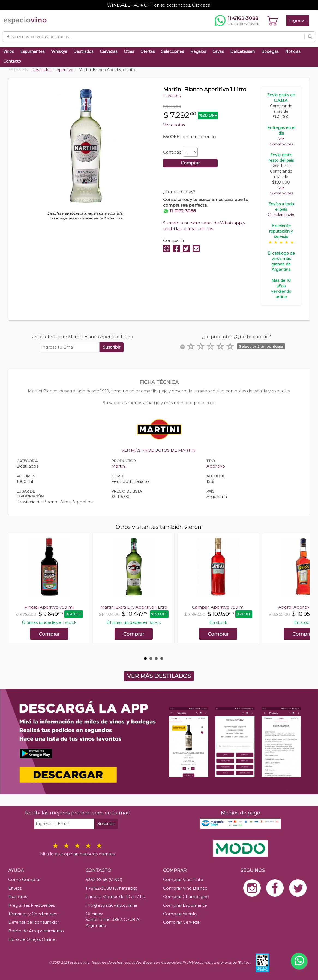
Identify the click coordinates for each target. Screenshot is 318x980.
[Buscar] (310, 37)
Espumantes (32, 51)
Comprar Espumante (185, 905)
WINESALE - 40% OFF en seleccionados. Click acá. (159, 5)
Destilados (83, 51)
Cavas (218, 51)
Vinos (8, 51)
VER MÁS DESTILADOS (159, 676)
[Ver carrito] (273, 20)
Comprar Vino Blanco (185, 888)
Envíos (15, 888)
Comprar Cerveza (181, 922)
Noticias (293, 51)
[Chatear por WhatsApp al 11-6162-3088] (237, 20)
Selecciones (172, 51)
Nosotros (18, 897)
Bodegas (270, 51)
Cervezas (109, 51)
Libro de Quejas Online (32, 939)
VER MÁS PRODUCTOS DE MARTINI (159, 450)
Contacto (12, 61)
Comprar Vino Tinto (183, 879)
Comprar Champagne (186, 897)
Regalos (198, 51)
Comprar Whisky (180, 914)
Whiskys (59, 51)
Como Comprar (24, 879)
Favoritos (172, 96)
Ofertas (148, 51)
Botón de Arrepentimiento (36, 931)
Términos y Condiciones (33, 914)
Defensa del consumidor (34, 922)
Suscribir (112, 347)
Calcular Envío (281, 215)
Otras (129, 51)
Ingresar (298, 20)
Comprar (190, 163)
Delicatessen (242, 51)
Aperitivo (216, 466)
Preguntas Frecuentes (31, 905)
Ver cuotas (174, 125)
